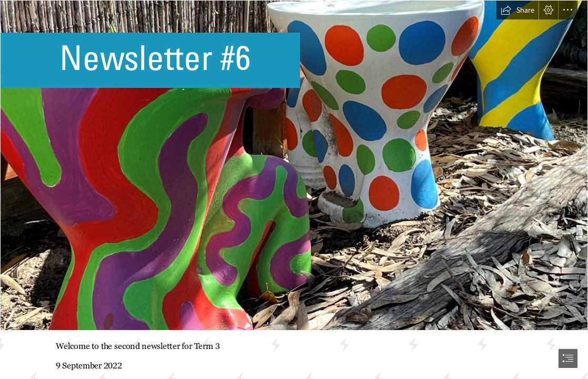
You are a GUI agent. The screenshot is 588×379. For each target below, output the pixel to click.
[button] (517, 10)
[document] (294, 189)
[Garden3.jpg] (294, 165)
